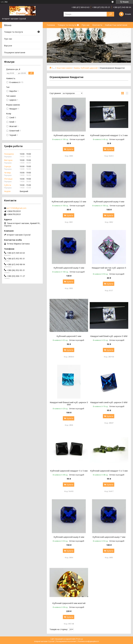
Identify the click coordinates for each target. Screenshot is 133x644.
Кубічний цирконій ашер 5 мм (69, 268)
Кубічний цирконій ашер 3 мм (69, 135)
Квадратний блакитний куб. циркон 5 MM (69, 403)
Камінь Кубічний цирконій (86, 68)
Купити (70, 149)
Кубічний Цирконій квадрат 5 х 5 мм (69, 471)
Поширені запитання (15, 52)
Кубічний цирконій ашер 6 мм (69, 537)
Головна (51, 25)
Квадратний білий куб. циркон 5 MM (109, 336)
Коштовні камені (64, 68)
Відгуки (8, 45)
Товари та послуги (67, 25)
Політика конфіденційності (88, 641)
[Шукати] (110, 14)
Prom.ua (80, 639)
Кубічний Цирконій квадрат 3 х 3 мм (109, 135)
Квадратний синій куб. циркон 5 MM (109, 402)
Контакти (97, 25)
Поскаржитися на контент (66, 641)
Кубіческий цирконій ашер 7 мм (109, 537)
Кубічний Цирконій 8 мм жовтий (69, 603)
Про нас (86, 25)
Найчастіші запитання (116, 25)
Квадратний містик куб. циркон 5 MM (109, 269)
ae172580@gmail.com (17, 208)
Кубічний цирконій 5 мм (69, 336)
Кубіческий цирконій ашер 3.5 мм (69, 201)
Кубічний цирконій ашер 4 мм (109, 201)
